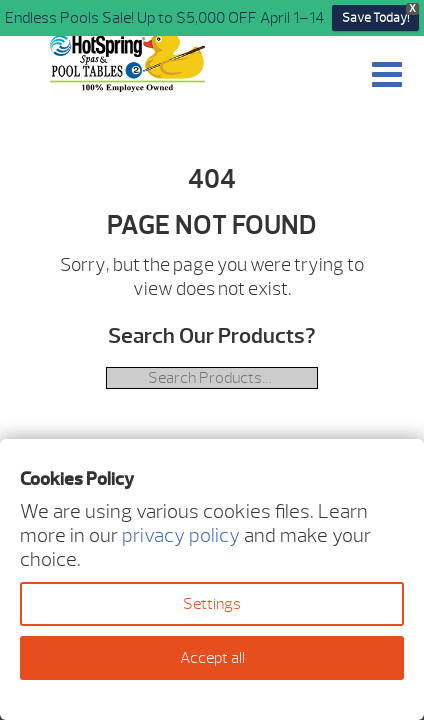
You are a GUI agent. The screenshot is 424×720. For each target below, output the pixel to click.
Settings (212, 604)
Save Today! (375, 18)
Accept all (212, 658)
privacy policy (181, 535)
